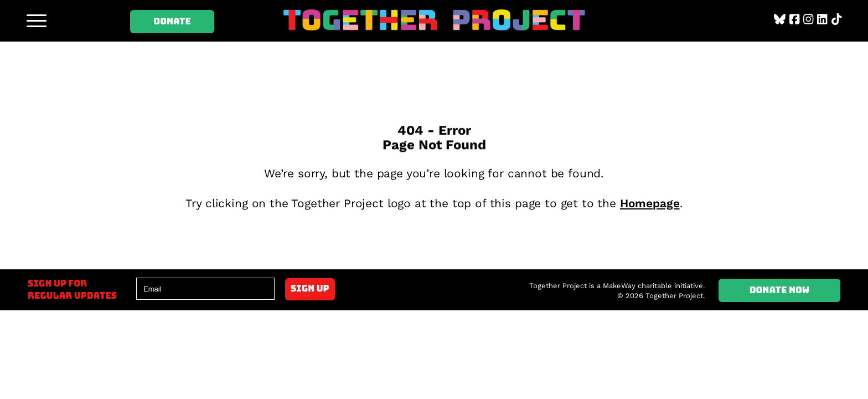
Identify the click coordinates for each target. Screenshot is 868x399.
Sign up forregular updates (72, 290)
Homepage (650, 203)
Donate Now (780, 290)
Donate (172, 21)
